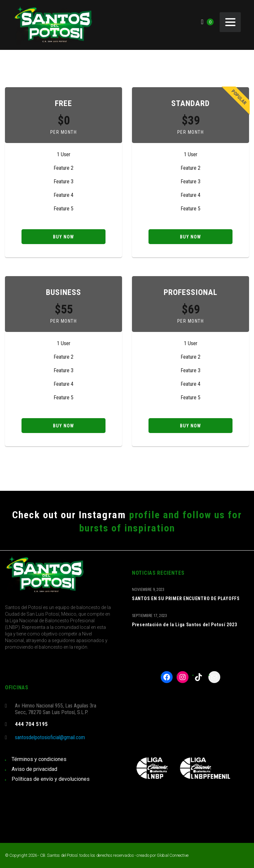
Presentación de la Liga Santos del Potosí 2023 (184, 625)
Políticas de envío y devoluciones (51, 779)
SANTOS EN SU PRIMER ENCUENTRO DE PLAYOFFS (186, 598)
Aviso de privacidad (34, 769)
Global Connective (173, 855)
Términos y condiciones (39, 759)
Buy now (63, 237)
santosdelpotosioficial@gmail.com (50, 737)
